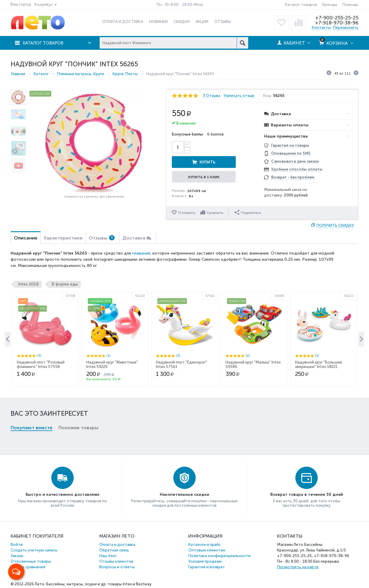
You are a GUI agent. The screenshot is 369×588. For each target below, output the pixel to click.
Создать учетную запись (34, 550)
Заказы (17, 556)
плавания (141, 253)
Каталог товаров (301, 5)
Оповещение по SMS (291, 153)
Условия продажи (205, 561)
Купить (228, 147)
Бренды (330, 5)
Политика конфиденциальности (219, 556)
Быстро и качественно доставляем (62, 494)
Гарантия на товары (290, 145)
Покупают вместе (32, 331)
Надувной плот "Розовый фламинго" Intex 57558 (41, 415)
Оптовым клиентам (207, 550)
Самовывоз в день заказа (295, 161)
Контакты (321, 28)
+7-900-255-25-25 (337, 18)
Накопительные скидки (185, 494)
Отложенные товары (31, 561)
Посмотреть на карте (298, 567)
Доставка (134, 238)
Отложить (187, 213)
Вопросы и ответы (117, 567)
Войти (17, 545)
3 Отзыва (211, 96)
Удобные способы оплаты (297, 169)
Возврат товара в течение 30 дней (307, 494)
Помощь (350, 5)
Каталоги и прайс (205, 545)
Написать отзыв (240, 96)
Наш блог (108, 556)
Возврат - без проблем (293, 177)
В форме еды (65, 284)
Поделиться (248, 212)
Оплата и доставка (117, 545)
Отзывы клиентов (116, 561)
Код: (268, 96)
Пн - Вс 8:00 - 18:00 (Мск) (180, 5)
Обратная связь (114, 550)
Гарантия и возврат (207, 567)
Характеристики (63, 238)
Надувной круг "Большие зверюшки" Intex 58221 (319, 415)
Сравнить (215, 213)
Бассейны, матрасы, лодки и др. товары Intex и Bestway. (99, 584)
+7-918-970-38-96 (336, 23)
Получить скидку (335, 226)
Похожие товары (78, 331)
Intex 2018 (28, 284)
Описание (26, 238)
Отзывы (102, 238)
